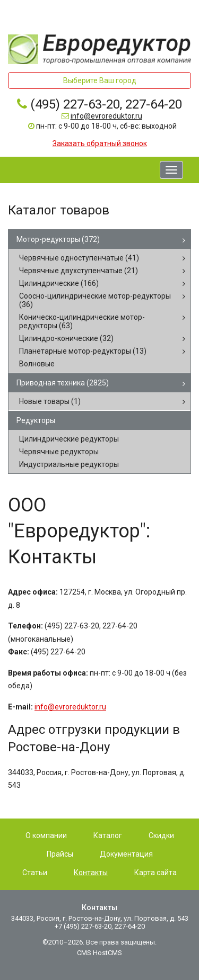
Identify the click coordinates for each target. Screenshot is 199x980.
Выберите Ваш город (100, 80)
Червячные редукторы (59, 452)
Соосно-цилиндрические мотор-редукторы (95, 300)
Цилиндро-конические (66, 338)
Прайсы (60, 854)
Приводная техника (63, 383)
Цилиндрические (59, 283)
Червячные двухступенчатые (79, 271)
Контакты (91, 873)
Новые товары (50, 401)
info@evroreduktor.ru (106, 116)
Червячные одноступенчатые (79, 258)
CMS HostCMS (99, 953)
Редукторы (36, 420)
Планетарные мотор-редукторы (83, 351)
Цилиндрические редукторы (69, 439)
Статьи (35, 873)
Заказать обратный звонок (100, 143)
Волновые (37, 364)
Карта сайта (155, 873)
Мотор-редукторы (58, 239)
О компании (46, 835)
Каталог (108, 835)
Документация (126, 854)
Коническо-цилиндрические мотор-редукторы (82, 321)
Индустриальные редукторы (69, 464)
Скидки (161, 835)
